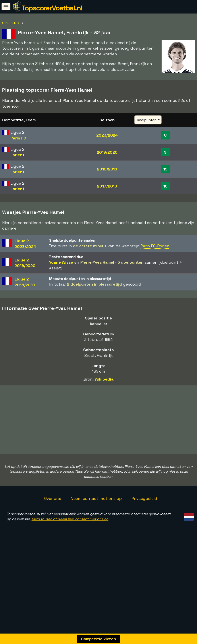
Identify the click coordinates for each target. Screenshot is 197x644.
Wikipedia (104, 379)
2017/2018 (107, 186)
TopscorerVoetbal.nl (52, 8)
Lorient (17, 155)
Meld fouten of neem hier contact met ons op (70, 540)
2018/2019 (107, 169)
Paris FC (18, 138)
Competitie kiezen (98, 639)
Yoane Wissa (61, 262)
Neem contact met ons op (96, 519)
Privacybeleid (144, 519)
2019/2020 (107, 152)
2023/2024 (107, 135)
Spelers (11, 23)
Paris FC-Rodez (155, 246)
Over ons (53, 519)
